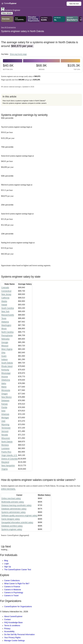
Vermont (5, 431)
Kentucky (5, 370)
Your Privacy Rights (12, 638)
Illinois (4, 329)
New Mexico (6, 397)
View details (7, 13)
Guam (4, 356)
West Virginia (7, 349)
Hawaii (4, 305)
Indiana (4, 359)
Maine (4, 387)
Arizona (5, 377)
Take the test (74, 4)
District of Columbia (10, 459)
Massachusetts (8, 315)
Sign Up (8, 567)
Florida (4, 407)
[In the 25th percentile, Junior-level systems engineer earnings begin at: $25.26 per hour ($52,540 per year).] (41, 218)
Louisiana (5, 448)
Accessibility (9, 631)
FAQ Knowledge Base (13, 622)
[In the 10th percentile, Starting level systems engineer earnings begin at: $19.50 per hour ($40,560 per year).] (41, 247)
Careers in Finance (12, 587)
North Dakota (7, 442)
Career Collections (12, 581)
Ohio (3, 353)
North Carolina (7, 332)
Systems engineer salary (12, 529)
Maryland (5, 462)
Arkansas (5, 414)
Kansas (5, 404)
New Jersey (6, 294)
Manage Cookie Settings (14, 641)
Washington (6, 325)
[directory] (41, 100)
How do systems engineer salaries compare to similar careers (24, 103)
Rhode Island (7, 366)
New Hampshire (8, 465)
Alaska (4, 301)
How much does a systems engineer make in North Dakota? (24, 101)
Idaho (4, 383)
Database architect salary (12, 526)
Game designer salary (11, 519)
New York (5, 311)
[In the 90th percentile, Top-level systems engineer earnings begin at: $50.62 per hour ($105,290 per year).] (41, 131)
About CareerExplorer (13, 616)
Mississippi (6, 373)
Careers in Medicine (13, 590)
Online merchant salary (11, 498)
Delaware (5, 400)
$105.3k (74, 67)
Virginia (5, 469)
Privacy (7, 629)
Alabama (5, 322)
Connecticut (6, 291)
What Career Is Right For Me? (17, 584)
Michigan (5, 418)
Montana (5, 445)
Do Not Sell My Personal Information (19, 635)
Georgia (5, 342)
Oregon (5, 394)
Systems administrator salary (13, 512)
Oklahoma (6, 380)
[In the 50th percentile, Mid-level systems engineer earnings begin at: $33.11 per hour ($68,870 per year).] (41, 189)
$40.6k (8, 67)
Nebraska (5, 339)
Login (6, 564)
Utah (3, 421)
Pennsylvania (7, 335)
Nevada (5, 435)
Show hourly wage (18, 54)
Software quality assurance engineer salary (19, 515)
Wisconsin (6, 438)
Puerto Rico (6, 452)
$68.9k (41, 67)
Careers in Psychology (14, 593)
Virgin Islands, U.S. (9, 455)
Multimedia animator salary (13, 502)
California (5, 298)
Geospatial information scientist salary (17, 522)
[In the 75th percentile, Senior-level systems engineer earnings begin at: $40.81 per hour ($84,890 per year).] (41, 160)
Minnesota (6, 390)
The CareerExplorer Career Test (18, 570)
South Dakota (7, 363)
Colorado (5, 287)
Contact (7, 619)
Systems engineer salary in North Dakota (22, 31)
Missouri (5, 346)
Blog (6, 561)
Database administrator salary (14, 509)
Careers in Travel (11, 596)
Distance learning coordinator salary (16, 505)
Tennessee (6, 428)
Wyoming (5, 424)
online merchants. (8, 489)
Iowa (3, 411)
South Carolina (8, 308)
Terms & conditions (12, 626)
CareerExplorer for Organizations (18, 607)
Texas (4, 318)
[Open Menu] (34, 4)
